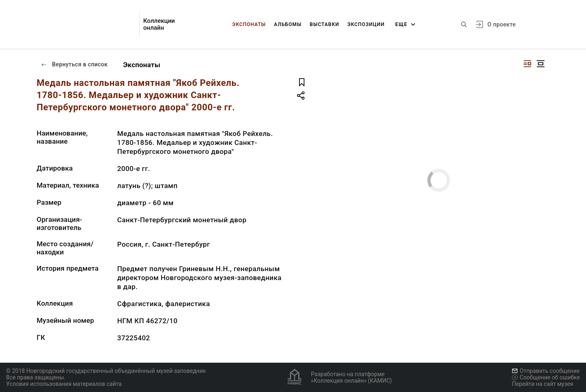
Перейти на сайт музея (543, 384)
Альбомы (288, 24)
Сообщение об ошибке (546, 377)
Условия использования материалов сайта (64, 384)
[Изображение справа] (527, 64)
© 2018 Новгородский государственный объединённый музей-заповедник (106, 371)
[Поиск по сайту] (464, 24)
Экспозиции (366, 24)
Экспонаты (249, 24)
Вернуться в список (74, 64)
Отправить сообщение (546, 371)
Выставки (324, 24)
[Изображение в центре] (540, 64)
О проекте (502, 24)
